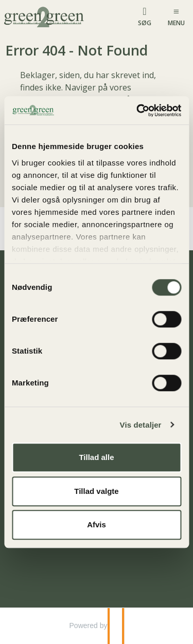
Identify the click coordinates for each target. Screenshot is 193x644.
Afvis (97, 525)
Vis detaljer (141, 425)
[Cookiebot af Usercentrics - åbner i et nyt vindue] (137, 111)
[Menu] (176, 16)
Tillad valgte (96, 491)
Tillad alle (96, 457)
